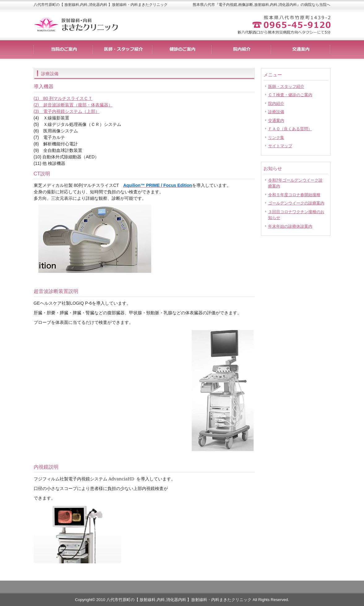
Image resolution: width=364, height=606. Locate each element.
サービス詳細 (63, 49)
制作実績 (182, 49)
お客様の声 (242, 49)
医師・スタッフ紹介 (286, 86)
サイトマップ (280, 146)
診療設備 (276, 112)
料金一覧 (123, 49)
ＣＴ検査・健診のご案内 (290, 95)
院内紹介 (276, 103)
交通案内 (276, 120)
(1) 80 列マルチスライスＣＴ (63, 98)
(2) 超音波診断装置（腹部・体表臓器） (73, 105)
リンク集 (276, 138)
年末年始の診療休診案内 (290, 226)
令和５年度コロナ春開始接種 (294, 195)
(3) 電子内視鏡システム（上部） (67, 111)
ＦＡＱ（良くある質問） (290, 129)
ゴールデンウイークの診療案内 (296, 203)
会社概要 (301, 49)
